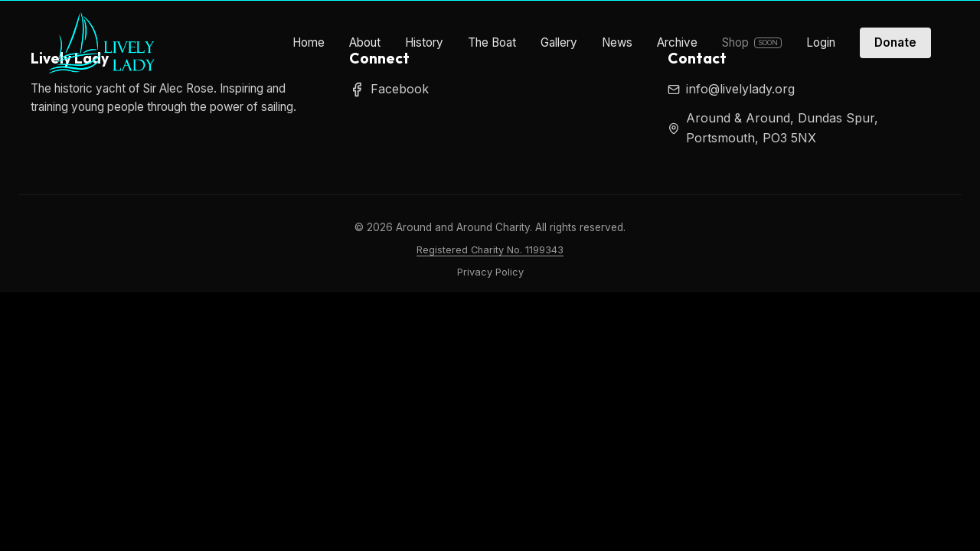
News (617, 42)
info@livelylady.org (740, 89)
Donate (895, 42)
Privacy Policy (490, 272)
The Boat (492, 42)
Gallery (559, 42)
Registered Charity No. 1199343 (490, 250)
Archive (677, 42)
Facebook (389, 89)
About (365, 42)
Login (821, 42)
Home (309, 42)
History (424, 42)
